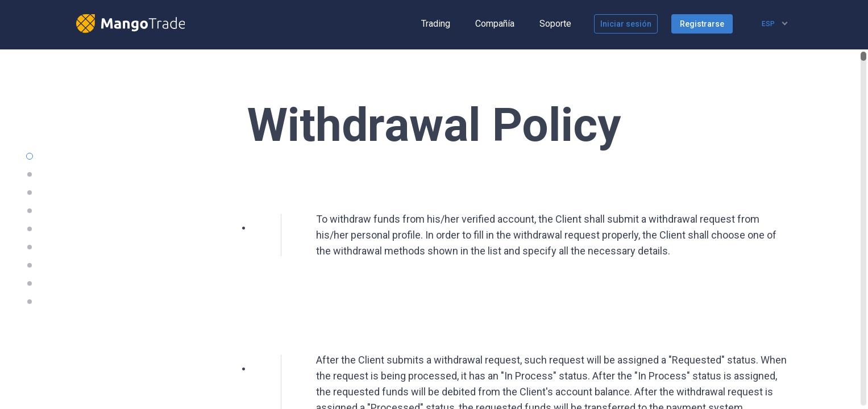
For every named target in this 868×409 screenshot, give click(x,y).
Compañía (495, 24)
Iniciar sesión (626, 24)
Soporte (555, 24)
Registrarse (702, 24)
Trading (436, 24)
